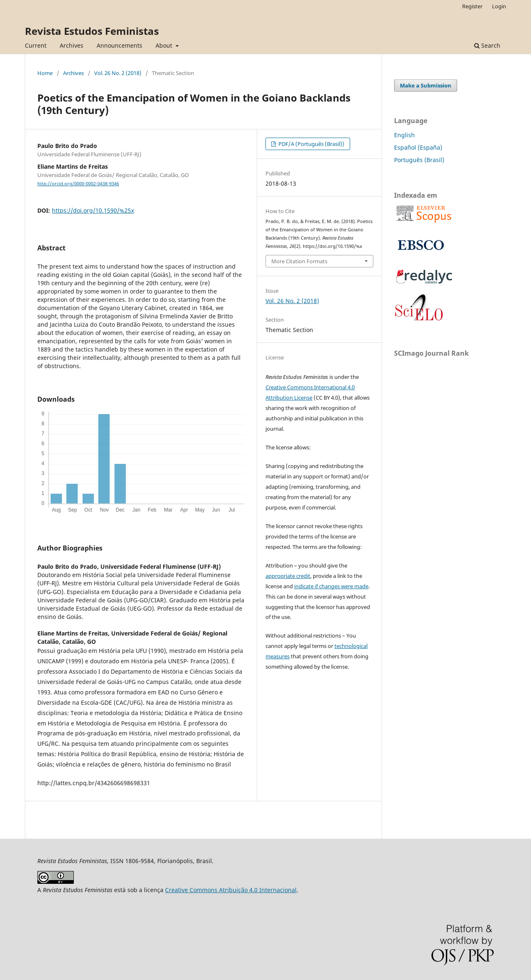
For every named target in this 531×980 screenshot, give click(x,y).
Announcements (119, 45)
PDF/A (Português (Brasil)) (311, 144)
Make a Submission (426, 85)
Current (36, 45)
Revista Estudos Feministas (92, 31)
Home (45, 73)
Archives (72, 45)
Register (472, 6)
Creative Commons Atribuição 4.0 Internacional (231, 890)
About (165, 45)
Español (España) (418, 147)
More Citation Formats (299, 261)
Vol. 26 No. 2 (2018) (118, 73)
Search (487, 45)
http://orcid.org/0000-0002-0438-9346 (78, 184)
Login (499, 6)
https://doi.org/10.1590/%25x (93, 210)
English (404, 135)
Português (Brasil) (419, 160)
